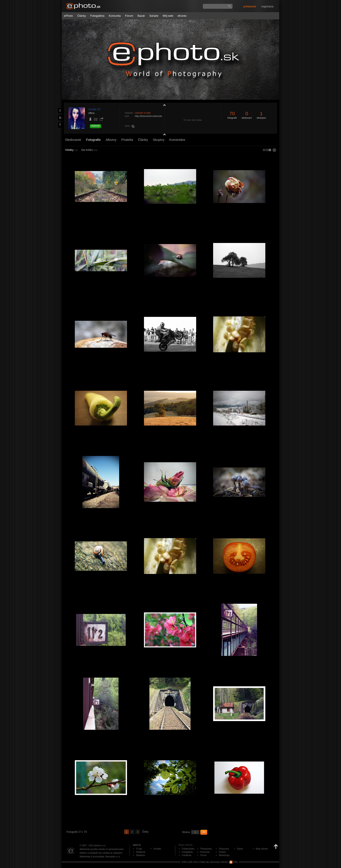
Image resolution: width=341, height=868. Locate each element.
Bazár (141, 16)
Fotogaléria (97, 16)
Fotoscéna (224, 849)
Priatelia (127, 140)
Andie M (94, 109)
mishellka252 (134, 126)
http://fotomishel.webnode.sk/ (150, 116)
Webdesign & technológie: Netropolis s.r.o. (100, 857)
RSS (233, 862)
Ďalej (145, 832)
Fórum (129, 16)
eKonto (182, 16)
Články (82, 16)
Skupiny (159, 140)
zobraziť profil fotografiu (163, 105)
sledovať (95, 126)
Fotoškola (186, 855)
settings (274, 150)
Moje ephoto (262, 849)
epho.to (137, 845)
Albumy (111, 140)
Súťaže (154, 16)
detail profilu (163, 134)
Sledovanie (73, 140)
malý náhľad (267, 150)
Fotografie (94, 140)
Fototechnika (188, 849)
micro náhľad (264, 150)
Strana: (186, 832)
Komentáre (177, 140)
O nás (139, 849)
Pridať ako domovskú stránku (214, 862)
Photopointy (206, 849)
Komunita (115, 16)
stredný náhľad (270, 150)
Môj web (168, 16)
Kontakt (157, 849)
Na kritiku (89, 150)
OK (204, 832)
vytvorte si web (143, 113)
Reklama (140, 855)
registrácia (267, 7)
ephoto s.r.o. (100, 846)
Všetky (71, 150)
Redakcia (141, 852)
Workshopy (224, 855)
